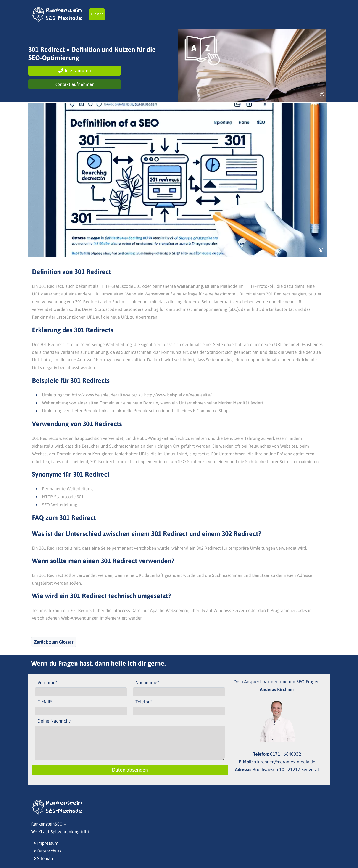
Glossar (97, 14)
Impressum (46, 843)
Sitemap (43, 858)
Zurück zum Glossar (54, 642)
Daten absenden (130, 770)
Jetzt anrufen (75, 70)
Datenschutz (48, 851)
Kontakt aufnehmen (75, 84)
